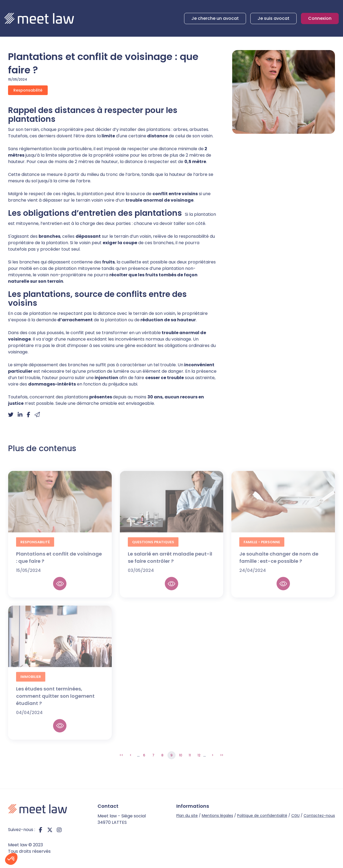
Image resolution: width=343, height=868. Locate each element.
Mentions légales (217, 816)
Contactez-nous (319, 816)
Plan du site (187, 816)
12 (199, 755)
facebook (40, 830)
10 (181, 755)
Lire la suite (60, 590)
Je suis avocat (273, 18)
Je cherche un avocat (215, 18)
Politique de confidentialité (262, 816)
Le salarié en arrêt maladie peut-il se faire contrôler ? (170, 563)
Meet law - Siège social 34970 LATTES (122, 819)
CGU (295, 816)
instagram (59, 830)
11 (190, 755)
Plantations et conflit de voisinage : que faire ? (59, 563)
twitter (50, 830)
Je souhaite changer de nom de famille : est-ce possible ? (279, 563)
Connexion (320, 18)
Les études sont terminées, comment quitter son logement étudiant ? (55, 702)
